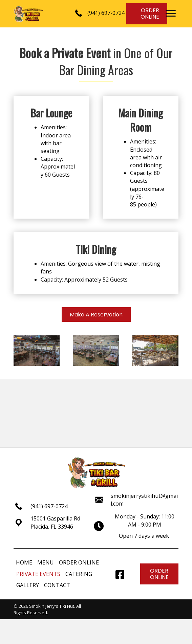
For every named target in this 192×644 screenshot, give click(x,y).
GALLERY (28, 585)
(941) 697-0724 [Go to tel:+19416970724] (49, 506)
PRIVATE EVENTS (38, 574)
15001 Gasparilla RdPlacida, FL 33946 (55, 522)
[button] (171, 14)
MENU (46, 562)
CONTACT (57, 585)
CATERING (79, 574)
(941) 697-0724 (106, 13)
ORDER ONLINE (79, 562)
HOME (24, 562)
